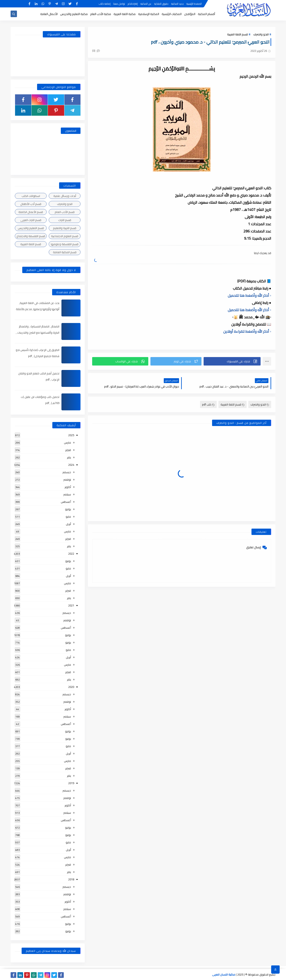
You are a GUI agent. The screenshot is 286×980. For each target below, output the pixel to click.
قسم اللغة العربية (237, 34)
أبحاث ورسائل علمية (65, 196)
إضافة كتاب (105, 4)
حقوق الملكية (161, 4)
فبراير (68, 450)
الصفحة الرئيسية (194, 4)
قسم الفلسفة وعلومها (65, 244)
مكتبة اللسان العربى (224, 975)
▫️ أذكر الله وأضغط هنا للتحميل (249, 296)
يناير (69, 457)
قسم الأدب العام (65, 212)
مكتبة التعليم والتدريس (74, 14)
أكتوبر (68, 487)
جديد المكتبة (177, 4)
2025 (71, 435)
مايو (68, 517)
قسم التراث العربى (31, 220)
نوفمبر (67, 480)
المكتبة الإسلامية (149, 14)
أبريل (68, 524)
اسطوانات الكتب (31, 196)
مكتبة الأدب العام (101, 14)
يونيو (68, 561)
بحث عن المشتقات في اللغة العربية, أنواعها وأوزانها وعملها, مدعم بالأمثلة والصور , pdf (38, 309)
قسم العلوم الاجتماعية (65, 236)
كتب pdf (208, 404)
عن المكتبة (146, 4)
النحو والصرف (261, 34)
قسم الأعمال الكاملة (31, 212)
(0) (96, 51)
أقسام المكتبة (206, 14)
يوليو (68, 509)
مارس (67, 443)
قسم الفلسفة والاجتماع (31, 236)
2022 (71, 554)
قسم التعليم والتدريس (31, 228)
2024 (71, 465)
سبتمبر (67, 494)
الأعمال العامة (49, 14)
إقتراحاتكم (133, 4)
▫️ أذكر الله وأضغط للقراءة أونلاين (247, 331)
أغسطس (66, 502)
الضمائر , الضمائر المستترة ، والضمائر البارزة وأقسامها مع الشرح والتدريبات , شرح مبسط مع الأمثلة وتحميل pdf (38, 333)
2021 (71, 605)
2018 (71, 879)
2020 (71, 687)
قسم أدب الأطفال (31, 204)
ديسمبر (67, 472)
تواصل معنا (119, 4)
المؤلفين (190, 14)
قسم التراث (65, 220)
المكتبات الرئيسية (172, 14)
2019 (71, 783)
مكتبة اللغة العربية (125, 14)
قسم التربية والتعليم (65, 228)
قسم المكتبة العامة (65, 252)
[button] (232, 361)
